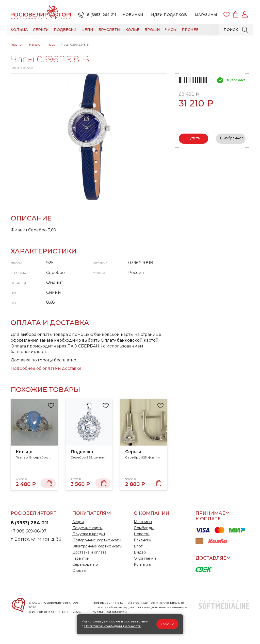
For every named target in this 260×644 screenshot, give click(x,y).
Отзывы (79, 571)
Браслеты (109, 30)
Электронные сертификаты (97, 546)
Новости (142, 534)
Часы (171, 30)
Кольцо (24, 452)
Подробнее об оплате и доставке (46, 368)
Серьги (41, 30)
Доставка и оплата (89, 552)
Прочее (190, 30)
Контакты (142, 564)
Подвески (65, 30)
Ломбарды (144, 528)
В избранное (232, 138)
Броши (152, 30)
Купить (193, 138)
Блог (138, 546)
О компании (145, 558)
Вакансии (143, 540)
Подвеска (82, 452)
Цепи (87, 30)
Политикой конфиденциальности (113, 626)
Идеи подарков (169, 15)
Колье (132, 30)
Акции (78, 522)
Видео (140, 552)
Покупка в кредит (89, 534)
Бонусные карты (87, 528)
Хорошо (167, 624)
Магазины (206, 15)
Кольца (19, 30)
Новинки (133, 15)
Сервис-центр (85, 564)
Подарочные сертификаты (97, 540)
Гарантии (81, 558)
